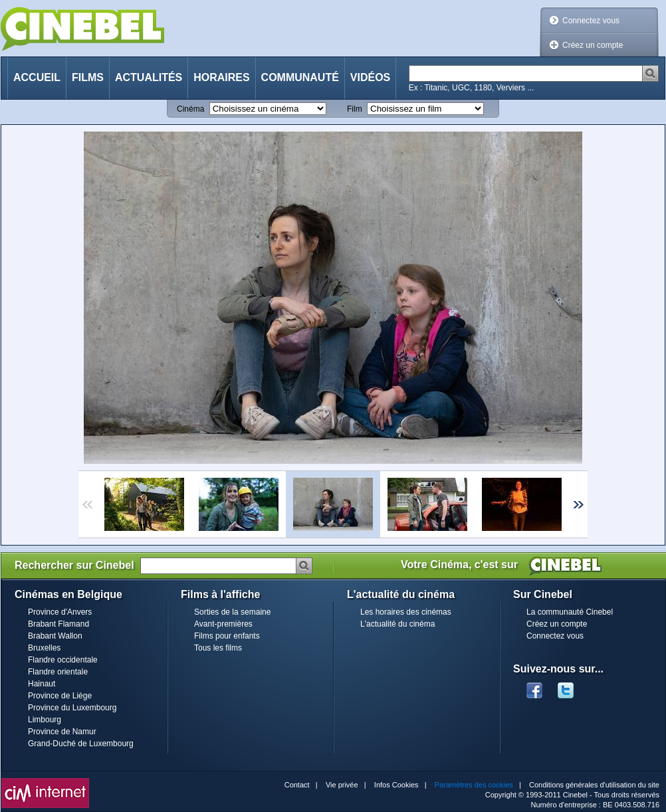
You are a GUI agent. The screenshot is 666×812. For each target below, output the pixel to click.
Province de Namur (62, 732)
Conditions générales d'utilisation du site (594, 785)
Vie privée (342, 785)
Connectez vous (591, 21)
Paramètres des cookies (474, 785)
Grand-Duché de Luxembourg (81, 744)
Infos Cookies (396, 785)
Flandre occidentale (63, 660)
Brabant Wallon (55, 636)
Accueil (37, 77)
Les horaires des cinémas (406, 612)
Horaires (221, 77)
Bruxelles (44, 648)
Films (88, 77)
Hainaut (42, 684)
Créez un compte (593, 45)
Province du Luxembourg (72, 708)
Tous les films (218, 648)
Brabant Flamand (58, 624)
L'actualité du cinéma (397, 624)
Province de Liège (60, 696)
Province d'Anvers (60, 612)
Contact (297, 785)
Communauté (300, 77)
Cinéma (190, 109)
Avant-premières (223, 624)
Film (355, 109)
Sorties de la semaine (232, 612)
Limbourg (45, 720)
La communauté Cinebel (570, 612)
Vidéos (370, 77)
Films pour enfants (227, 636)
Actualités (149, 77)
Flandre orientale (58, 672)
